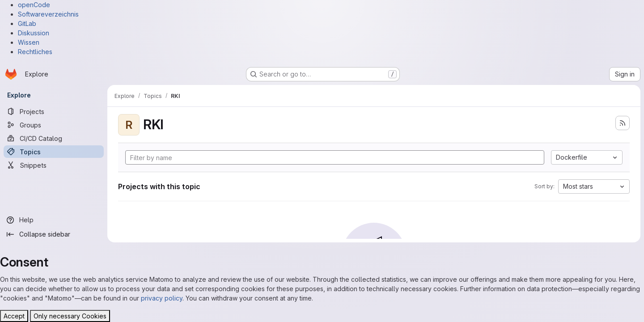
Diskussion (34, 33)
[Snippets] (54, 165)
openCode (34, 5)
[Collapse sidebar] (54, 234)
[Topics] (54, 152)
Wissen (29, 42)
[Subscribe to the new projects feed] (623, 123)
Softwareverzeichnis (48, 14)
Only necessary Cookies (70, 316)
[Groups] (54, 125)
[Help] (54, 220)
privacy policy (162, 298)
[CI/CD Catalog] (54, 138)
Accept (14, 316)
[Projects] (54, 111)
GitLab (27, 23)
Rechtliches (35, 52)
